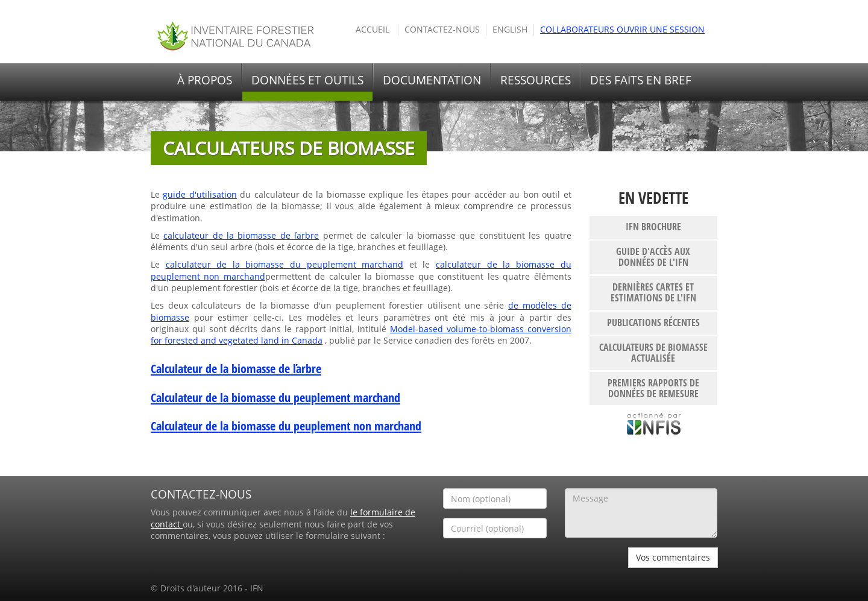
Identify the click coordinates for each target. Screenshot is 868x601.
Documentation (432, 80)
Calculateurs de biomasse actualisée (653, 353)
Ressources (536, 80)
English (510, 30)
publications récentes (653, 323)
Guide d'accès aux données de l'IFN (653, 257)
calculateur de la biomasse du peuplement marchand (285, 265)
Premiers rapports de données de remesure (653, 388)
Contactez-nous (442, 30)
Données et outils (307, 80)
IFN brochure (653, 227)
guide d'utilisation (200, 195)
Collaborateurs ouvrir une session (622, 30)
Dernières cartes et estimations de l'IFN (653, 292)
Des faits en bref (641, 80)
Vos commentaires (673, 557)
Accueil (373, 30)
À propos (205, 80)
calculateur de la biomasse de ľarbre (241, 236)
